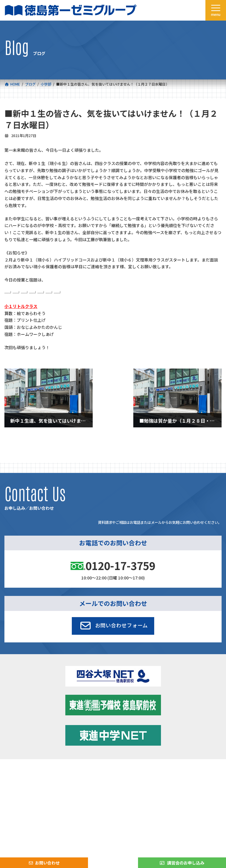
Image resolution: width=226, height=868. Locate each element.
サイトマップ (169, 816)
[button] (113, 626)
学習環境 (125, 778)
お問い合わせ (129, 790)
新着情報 (125, 771)
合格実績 (17, 778)
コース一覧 (18, 771)
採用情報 (17, 790)
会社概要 (17, 784)
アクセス (125, 784)
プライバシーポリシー (202, 816)
